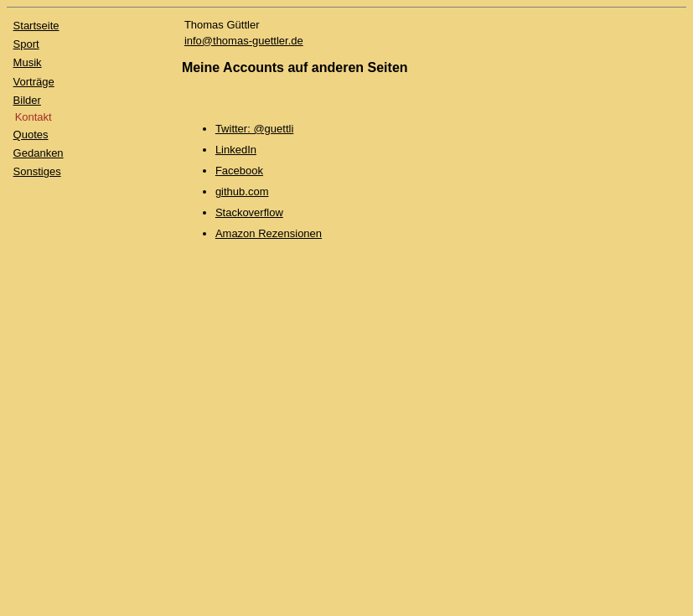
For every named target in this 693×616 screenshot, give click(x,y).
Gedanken (39, 153)
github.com (242, 192)
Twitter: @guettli (254, 129)
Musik (28, 62)
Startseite (36, 26)
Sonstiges (37, 171)
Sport (26, 44)
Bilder (27, 100)
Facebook (239, 171)
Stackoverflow (249, 212)
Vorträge (34, 82)
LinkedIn (236, 150)
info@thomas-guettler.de (244, 41)
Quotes (31, 135)
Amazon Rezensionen (269, 233)
